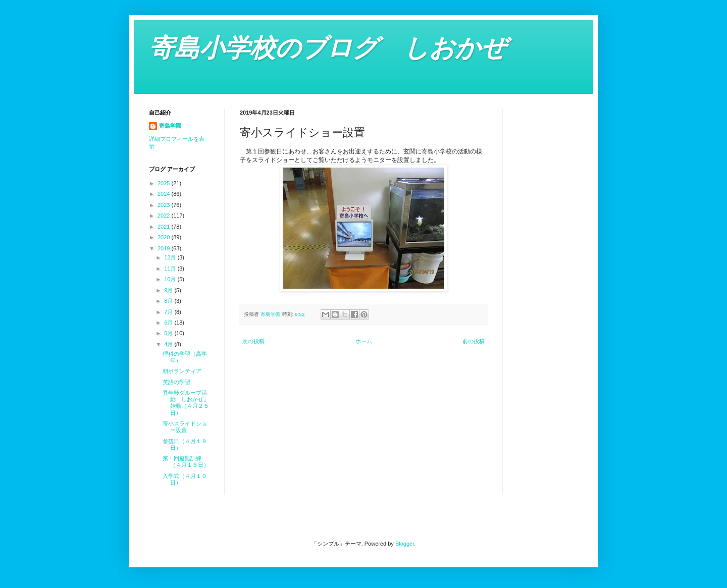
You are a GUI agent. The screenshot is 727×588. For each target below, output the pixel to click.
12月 (171, 257)
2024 (165, 194)
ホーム (364, 341)
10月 (171, 279)
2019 (165, 248)
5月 (169, 333)
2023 (165, 205)
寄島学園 (170, 126)
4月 (169, 344)
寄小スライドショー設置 (185, 427)
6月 (169, 323)
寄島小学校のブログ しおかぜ (328, 48)
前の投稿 (474, 341)
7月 (169, 312)
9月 (169, 290)
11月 (171, 269)
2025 (165, 183)
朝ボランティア (182, 371)
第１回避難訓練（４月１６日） (186, 462)
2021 (165, 227)
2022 (165, 216)
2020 (165, 237)
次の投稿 (253, 341)
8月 (169, 301)
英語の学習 (176, 382)
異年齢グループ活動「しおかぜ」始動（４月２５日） (186, 403)
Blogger (405, 544)
